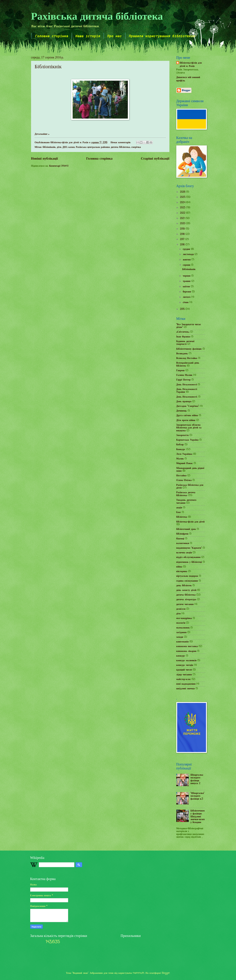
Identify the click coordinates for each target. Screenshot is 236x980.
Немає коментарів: (121, 143)
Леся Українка (184, 454)
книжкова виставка (187, 646)
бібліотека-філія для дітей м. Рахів (191, 65)
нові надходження (186, 684)
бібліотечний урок (186, 529)
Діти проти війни (186, 420)
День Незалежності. (187, 397)
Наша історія (88, 36)
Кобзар (180, 445)
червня (187, 276)
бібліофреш (182, 534)
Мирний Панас (185, 463)
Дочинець (182, 411)
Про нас (115, 36)
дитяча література (186, 600)
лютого (187, 297)
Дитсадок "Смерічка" (188, 406)
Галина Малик (184, 375)
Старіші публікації (155, 159)
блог (179, 512)
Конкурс (181, 450)
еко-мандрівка (184, 618)
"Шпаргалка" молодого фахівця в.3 (197, 796)
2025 (183, 197)
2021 (183, 218)
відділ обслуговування (188, 557)
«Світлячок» (183, 332)
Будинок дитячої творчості (185, 343)
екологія (181, 623)
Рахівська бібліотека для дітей (190, 487)
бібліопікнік (49, 147)
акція (179, 508)
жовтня (187, 260)
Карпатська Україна (187, 440)
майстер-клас (184, 679)
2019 (183, 229)
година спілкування (187, 581)
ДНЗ (65, 147)
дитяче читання (185, 604)
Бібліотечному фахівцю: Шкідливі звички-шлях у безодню (198, 817)
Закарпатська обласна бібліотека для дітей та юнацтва (189, 428)
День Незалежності (187, 385)
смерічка (136, 147)
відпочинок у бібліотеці (189, 562)
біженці (180, 539)
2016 (183, 245)
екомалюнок (183, 628)
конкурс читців (185, 665)
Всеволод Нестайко (187, 358)
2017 (183, 239)
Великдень (182, 354)
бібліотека (182, 517)
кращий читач (184, 670)
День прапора (184, 402)
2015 (183, 309)
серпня (187, 265)
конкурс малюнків (186, 661)
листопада (189, 254)
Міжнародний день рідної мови (190, 470)
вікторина (182, 572)
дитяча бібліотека (186, 595)
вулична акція (184, 553)
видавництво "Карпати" (189, 548)
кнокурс (181, 656)
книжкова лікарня (186, 651)
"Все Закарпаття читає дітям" (189, 326)
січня (186, 303)
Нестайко (181, 476)
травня (187, 281)
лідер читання (184, 675)
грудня (187, 249)
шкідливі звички (186, 689)
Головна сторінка (52, 36)
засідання (181, 633)
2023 (183, 208)
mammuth (138, 973)
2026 (183, 192)
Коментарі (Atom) (59, 166)
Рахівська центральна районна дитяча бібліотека (103, 147)
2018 (183, 234)
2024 (183, 203)
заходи (180, 637)
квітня (187, 287)
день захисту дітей (186, 590)
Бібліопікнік (48, 66)
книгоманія (183, 642)
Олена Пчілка (184, 480)
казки (71, 147)
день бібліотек (184, 586)
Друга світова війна (187, 416)
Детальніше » (42, 134)
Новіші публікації (45, 159)
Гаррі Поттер (183, 380)
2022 (183, 213)
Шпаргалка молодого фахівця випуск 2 (197, 779)
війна (179, 567)
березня (187, 292)
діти (59, 147)
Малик (180, 459)
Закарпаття (183, 435)
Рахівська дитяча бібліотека (97, 16)
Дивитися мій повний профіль (188, 79)
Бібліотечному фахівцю (189, 349)
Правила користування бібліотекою (162, 36)
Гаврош (180, 371)
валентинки (183, 543)
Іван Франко (183, 337)
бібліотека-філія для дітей (190, 522)
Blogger (166, 973)
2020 (183, 224)
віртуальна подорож (187, 576)
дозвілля (181, 609)
